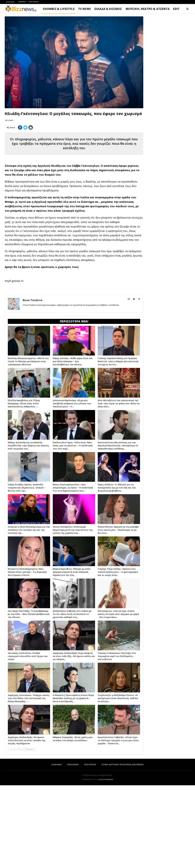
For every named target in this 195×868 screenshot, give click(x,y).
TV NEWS (84, 9)
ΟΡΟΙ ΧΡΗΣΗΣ (90, 765)
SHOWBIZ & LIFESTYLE (59, 9)
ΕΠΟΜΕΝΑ (30, 749)
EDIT (176, 9)
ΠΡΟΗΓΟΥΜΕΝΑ (16, 749)
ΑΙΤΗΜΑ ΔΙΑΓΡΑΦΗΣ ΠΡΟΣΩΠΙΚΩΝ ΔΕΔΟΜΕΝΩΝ (122, 765)
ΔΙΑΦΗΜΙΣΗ (22, 2)
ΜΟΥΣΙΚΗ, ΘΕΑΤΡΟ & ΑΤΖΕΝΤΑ (148, 9)
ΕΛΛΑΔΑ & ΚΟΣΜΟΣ (108, 9)
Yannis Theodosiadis (106, 779)
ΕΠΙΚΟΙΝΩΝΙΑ (33, 2)
